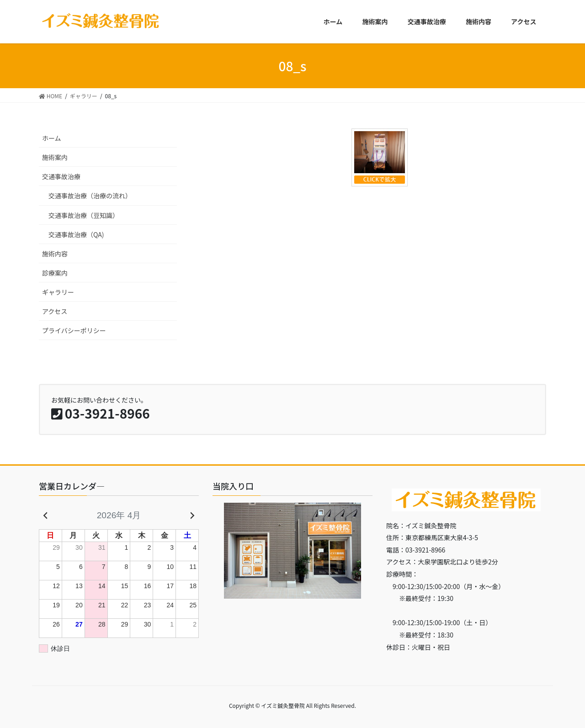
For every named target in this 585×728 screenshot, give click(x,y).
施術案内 (55, 157)
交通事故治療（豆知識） (84, 215)
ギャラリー (58, 292)
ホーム (52, 138)
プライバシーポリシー (74, 330)
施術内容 (55, 254)
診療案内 (55, 273)
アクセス (55, 311)
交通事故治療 (61, 176)
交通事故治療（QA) (76, 234)
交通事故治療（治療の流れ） (90, 196)
